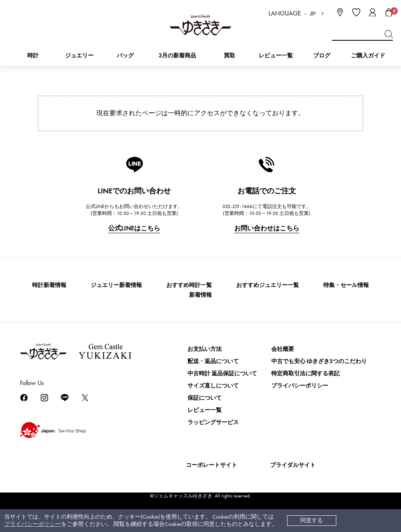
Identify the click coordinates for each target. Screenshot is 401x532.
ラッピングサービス (213, 422)
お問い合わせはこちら (267, 228)
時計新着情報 (49, 285)
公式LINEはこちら (134, 228)
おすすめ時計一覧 (189, 285)
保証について (205, 398)
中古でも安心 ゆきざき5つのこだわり (319, 361)
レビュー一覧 (205, 410)
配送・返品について (213, 361)
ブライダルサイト (293, 465)
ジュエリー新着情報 (116, 285)
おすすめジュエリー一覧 (268, 285)
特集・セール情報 (346, 285)
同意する (312, 520)
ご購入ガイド (368, 56)
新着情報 (200, 295)
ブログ (322, 56)
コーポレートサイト (211, 465)
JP (313, 14)
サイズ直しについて (213, 386)
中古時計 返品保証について (222, 373)
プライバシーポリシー (33, 524)
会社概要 (283, 349)
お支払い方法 (205, 349)
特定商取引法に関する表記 (305, 373)
